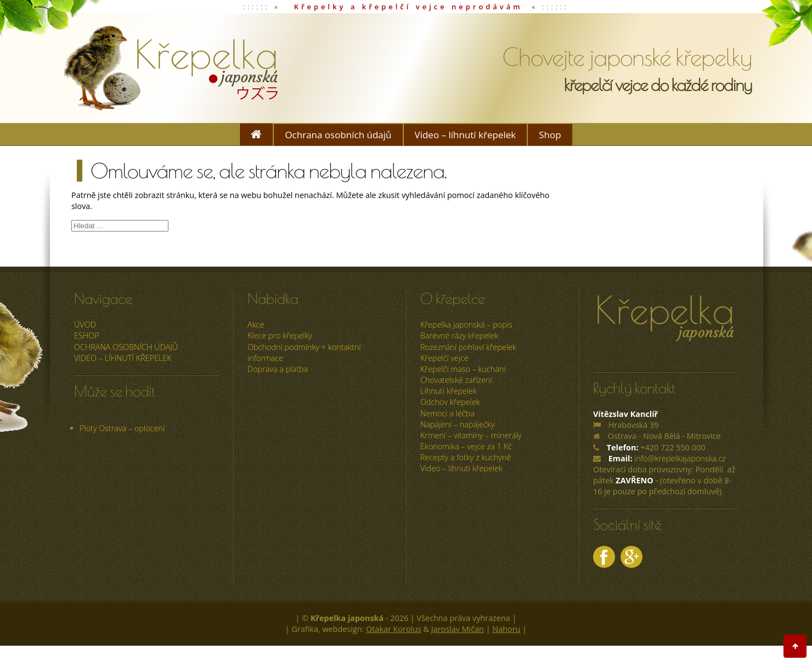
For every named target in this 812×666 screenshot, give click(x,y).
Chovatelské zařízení (456, 380)
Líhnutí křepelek (449, 391)
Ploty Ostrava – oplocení (122, 428)
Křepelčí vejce (444, 358)
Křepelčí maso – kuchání (463, 369)
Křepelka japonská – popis (466, 324)
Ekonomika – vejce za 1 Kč (466, 446)
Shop (550, 135)
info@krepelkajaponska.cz (680, 458)
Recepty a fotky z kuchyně (466, 457)
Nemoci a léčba (447, 413)
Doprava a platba (278, 369)
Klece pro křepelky (280, 335)
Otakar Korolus (394, 629)
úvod (85, 324)
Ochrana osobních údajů (338, 135)
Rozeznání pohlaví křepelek (468, 347)
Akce (256, 324)
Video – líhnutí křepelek (466, 135)
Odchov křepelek (450, 402)
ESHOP (87, 335)
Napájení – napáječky (458, 424)
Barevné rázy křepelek (459, 335)
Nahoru (506, 629)
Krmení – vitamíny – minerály (471, 435)
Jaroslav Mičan (458, 629)
